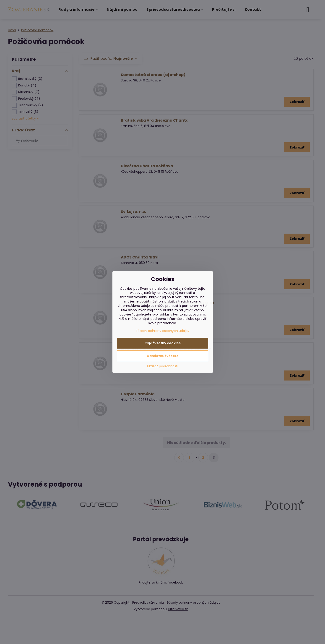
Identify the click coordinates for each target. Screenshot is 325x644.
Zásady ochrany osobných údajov (163, 331)
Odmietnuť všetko (163, 356)
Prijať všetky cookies (163, 343)
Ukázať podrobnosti (163, 366)
